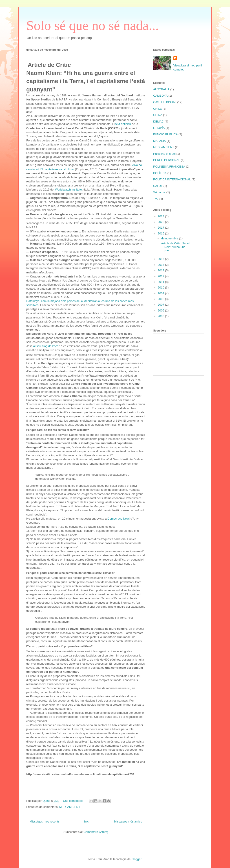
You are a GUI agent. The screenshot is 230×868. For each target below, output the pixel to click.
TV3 (156, 199)
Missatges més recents (45, 821)
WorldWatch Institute (68, 190)
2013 (161, 270)
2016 (161, 233)
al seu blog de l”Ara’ (46, 346)
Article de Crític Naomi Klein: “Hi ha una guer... (175, 247)
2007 (161, 305)
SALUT (158, 186)
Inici (87, 821)
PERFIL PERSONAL (167, 160)
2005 (161, 310)
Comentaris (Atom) (96, 832)
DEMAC (158, 122)
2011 (161, 282)
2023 (161, 216)
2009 (161, 293)
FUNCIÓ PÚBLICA (165, 134)
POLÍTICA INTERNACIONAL (172, 179)
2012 (161, 276)
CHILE (157, 109)
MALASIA (159, 141)
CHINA (158, 115)
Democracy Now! (118, 519)
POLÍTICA (160, 173)
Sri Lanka (159, 192)
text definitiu (123, 124)
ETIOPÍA (159, 128)
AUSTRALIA (161, 89)
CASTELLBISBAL (165, 102)
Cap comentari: (73, 801)
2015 (161, 259)
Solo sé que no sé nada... (93, 25)
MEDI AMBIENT (70, 807)
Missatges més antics (128, 821)
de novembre (170, 238)
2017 (161, 228)
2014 (161, 265)
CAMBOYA (160, 96)
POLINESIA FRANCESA (169, 167)
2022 (161, 222)
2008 (161, 299)
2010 (161, 287)
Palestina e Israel (164, 154)
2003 (161, 316)
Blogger (136, 859)
